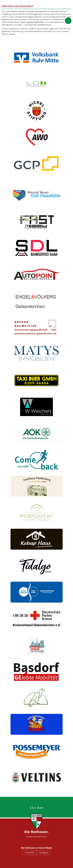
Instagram (44, 852)
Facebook (29, 852)
